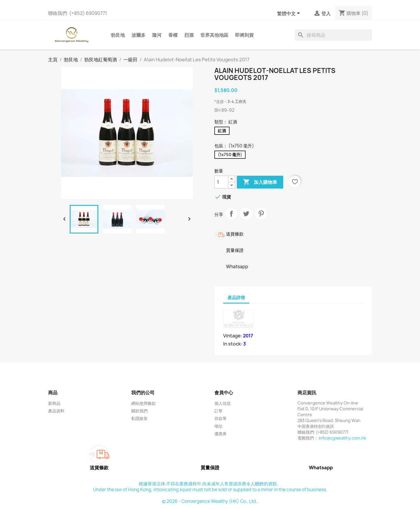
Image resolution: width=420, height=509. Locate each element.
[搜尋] (333, 35)
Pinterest (261, 214)
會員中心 (224, 393)
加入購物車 (260, 182)
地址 (218, 426)
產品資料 (56, 411)
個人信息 (223, 403)
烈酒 (189, 35)
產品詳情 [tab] (236, 298)
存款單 (220, 418)
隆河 (157, 35)
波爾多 (139, 35)
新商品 (54, 403)
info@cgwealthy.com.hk (342, 438)
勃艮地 (118, 35)
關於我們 (139, 411)
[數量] (221, 182)
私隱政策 (139, 418)
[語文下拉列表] (289, 14)
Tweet (246, 214)
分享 (231, 214)
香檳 (173, 35)
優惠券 (220, 434)
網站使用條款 (143, 403)
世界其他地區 (214, 35)
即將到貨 (244, 35)
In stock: (233, 344)
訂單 (218, 411)
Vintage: (233, 336)
